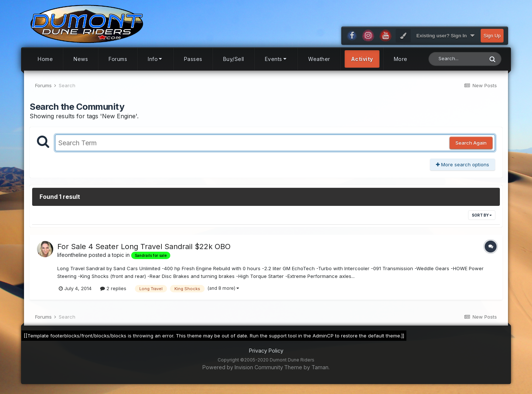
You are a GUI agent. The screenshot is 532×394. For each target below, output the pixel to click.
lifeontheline (72, 259)
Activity (362, 62)
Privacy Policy (266, 354)
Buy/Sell (234, 62)
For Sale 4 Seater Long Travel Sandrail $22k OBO (144, 250)
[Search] (456, 62)
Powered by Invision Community (243, 371)
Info (156, 62)
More (401, 62)
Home (45, 62)
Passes (193, 62)
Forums (118, 62)
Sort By (482, 219)
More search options (463, 168)
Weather (319, 62)
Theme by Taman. (307, 371)
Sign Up (492, 39)
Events (276, 62)
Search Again (471, 146)
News (81, 62)
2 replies (113, 292)
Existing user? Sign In (445, 39)
